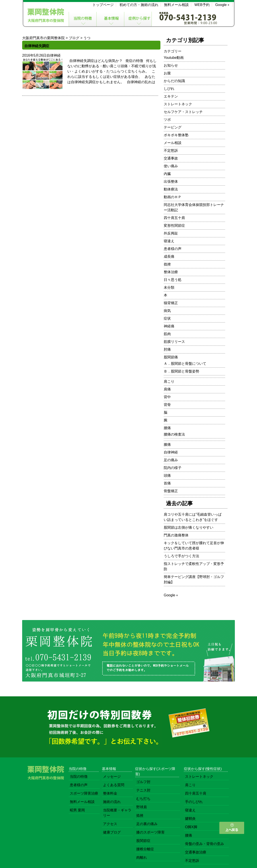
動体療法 (171, 189)
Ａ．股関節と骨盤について (185, 364)
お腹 (167, 73)
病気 (167, 311)
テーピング (173, 127)
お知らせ (171, 65)
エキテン (171, 96)
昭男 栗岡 (77, 810)
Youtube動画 (174, 58)
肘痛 (167, 349)
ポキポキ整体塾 (176, 135)
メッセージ (112, 777)
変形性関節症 (174, 226)
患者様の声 (173, 249)
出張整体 (171, 181)
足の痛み (171, 460)
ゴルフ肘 (143, 782)
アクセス (110, 824)
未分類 (169, 287)
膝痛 (167, 445)
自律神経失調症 (37, 46)
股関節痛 (171, 357)
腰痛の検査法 (174, 434)
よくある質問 (114, 785)
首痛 (167, 483)
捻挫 (167, 264)
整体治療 (171, 272)
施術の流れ (112, 802)
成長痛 (169, 256)
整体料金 (110, 793)
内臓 (167, 174)
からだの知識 (174, 81)
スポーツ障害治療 (84, 793)
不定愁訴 (171, 151)
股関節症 (143, 841)
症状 (167, 318)
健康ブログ (112, 832)
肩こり (169, 381)
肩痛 (167, 389)
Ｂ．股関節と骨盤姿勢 (181, 371)
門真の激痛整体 (176, 535)
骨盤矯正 (171, 491)
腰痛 (167, 428)
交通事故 (171, 158)
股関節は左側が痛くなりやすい (189, 527)
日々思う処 (173, 280)
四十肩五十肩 (174, 218)
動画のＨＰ (173, 197)
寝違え (169, 241)
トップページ (103, 5)
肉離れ (142, 857)
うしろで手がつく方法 (181, 556)
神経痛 (169, 326)
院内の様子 (173, 468)
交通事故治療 (196, 852)
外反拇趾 (171, 233)
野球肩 (142, 807)
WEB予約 (202, 5)
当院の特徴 (79, 777)
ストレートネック (178, 104)
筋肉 (167, 334)
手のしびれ (194, 802)
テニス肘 (143, 790)
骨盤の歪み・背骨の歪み (204, 844)
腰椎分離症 (145, 849)
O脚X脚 (191, 827)
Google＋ (223, 5)
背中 (167, 397)
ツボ (167, 120)
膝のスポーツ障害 (150, 832)
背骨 (167, 405)
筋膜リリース (174, 342)
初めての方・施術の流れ (139, 5)
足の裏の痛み (147, 824)
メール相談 (173, 143)
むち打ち (143, 799)
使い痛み (171, 166)
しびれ (169, 89)
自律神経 (54, 55)
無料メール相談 (176, 5)
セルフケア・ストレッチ (183, 112)
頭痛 (167, 475)
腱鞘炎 (190, 819)
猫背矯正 (171, 303)
